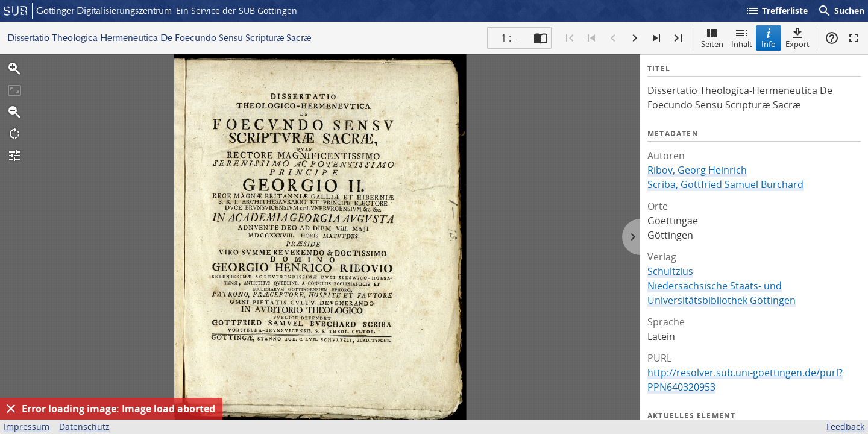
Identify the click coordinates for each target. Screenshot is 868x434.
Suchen (841, 11)
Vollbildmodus (854, 38)
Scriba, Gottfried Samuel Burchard (725, 184)
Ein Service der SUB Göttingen (237, 11)
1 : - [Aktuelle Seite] (509, 38)
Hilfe (832, 38)
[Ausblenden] (11, 409)
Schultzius (670, 271)
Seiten (712, 38)
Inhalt (742, 38)
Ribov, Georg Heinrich (697, 170)
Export (797, 38)
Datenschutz (84, 426)
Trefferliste (776, 11)
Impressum (27, 426)
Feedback (845, 426)
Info (769, 38)
